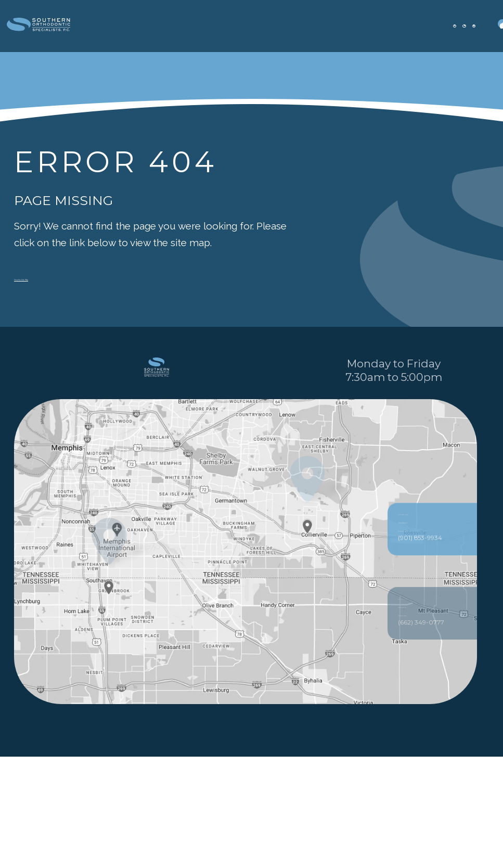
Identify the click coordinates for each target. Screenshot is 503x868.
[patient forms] (436, 26)
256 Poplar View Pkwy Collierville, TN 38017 (432, 672)
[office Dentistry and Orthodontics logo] (70, 26)
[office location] (376, 26)
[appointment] (406, 26)
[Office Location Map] (308, 629)
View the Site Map (55, 277)
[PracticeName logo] (157, 418)
